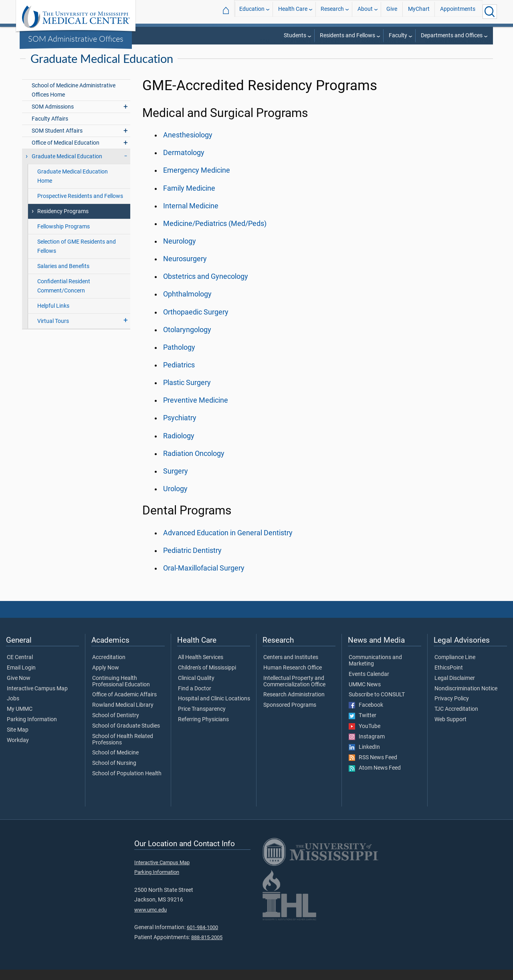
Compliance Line (455, 668)
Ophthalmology (187, 304)
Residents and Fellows (347, 35)
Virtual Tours (53, 332)
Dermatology (184, 163)
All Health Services (201, 668)
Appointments (458, 11)
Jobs (13, 709)
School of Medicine (115, 763)
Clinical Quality (196, 689)
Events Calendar (369, 685)
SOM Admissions (53, 117)
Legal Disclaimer (455, 689)
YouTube (365, 737)
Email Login (21, 678)
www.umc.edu (150, 920)
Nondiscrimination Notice (466, 699)
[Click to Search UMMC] (490, 12)
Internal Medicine (191, 216)
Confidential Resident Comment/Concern (64, 296)
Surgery (176, 482)
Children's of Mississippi (207, 678)
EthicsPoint (449, 678)
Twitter (363, 726)
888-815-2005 (207, 948)
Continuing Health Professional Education (121, 692)
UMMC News (365, 695)
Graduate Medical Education (458, 52)
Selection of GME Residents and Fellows (77, 257)
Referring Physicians (203, 730)
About (365, 11)
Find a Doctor (195, 699)
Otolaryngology (187, 340)
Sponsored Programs (290, 716)
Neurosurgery (185, 269)
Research (332, 11)
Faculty (398, 35)
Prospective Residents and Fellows (80, 207)
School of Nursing (114, 774)
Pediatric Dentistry (192, 561)
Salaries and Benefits (63, 277)
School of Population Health (127, 784)
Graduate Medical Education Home (73, 187)
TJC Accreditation (456, 720)
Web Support (450, 730)
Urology (175, 499)
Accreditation (109, 668)
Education (252, 11)
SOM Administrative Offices (76, 38)
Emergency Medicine (197, 181)
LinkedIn (364, 758)
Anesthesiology (188, 145)
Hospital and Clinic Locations (214, 709)
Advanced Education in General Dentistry (228, 543)
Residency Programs (63, 222)
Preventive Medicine (196, 411)
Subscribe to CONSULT (377, 705)
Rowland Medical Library (123, 716)
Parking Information (32, 730)
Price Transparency (202, 720)
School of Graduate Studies (126, 736)
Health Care (293, 11)
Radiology (179, 446)
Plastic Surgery (187, 393)
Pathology (179, 358)
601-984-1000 (202, 938)
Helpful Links (53, 316)
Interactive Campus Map (37, 699)
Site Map (18, 740)
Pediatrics (179, 375)
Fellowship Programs (64, 237)
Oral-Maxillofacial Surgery (204, 579)
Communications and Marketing (375, 671)
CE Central (20, 668)
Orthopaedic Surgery (196, 323)
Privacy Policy (452, 709)
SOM (265, 52)
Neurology (180, 252)
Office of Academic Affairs (124, 705)
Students (295, 35)
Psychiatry (180, 428)
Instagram (367, 747)
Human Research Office (293, 678)
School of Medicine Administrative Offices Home (74, 101)
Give (392, 11)
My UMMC (20, 720)
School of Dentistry (116, 726)
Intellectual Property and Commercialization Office (294, 692)
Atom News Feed (375, 778)
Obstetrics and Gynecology (206, 287)
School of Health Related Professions (123, 750)
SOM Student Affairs (57, 141)
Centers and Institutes (291, 668)
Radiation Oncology (194, 464)
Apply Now (106, 678)
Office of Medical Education (66, 153)
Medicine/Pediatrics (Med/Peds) (215, 234)
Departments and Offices (452, 35)
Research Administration (294, 705)
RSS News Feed (373, 768)
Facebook (366, 716)
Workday (18, 751)
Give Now (19, 689)
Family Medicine (189, 199)
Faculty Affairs (50, 129)
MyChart (419, 11)
